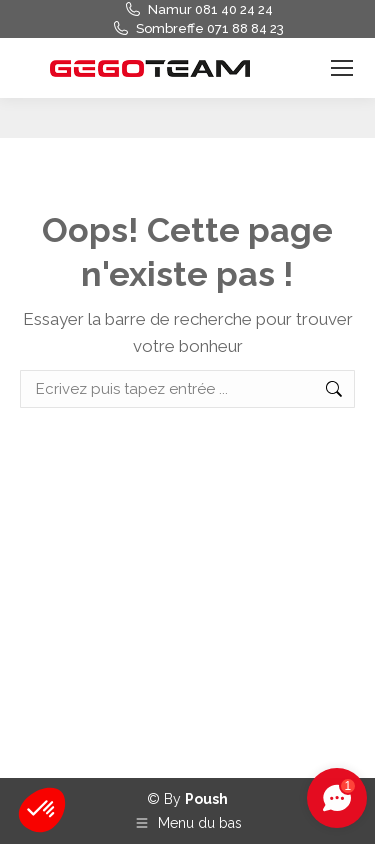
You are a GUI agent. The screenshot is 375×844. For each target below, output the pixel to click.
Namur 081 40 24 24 (210, 9)
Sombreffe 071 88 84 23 (210, 28)
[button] (42, 810)
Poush (206, 799)
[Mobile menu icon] (342, 68)
